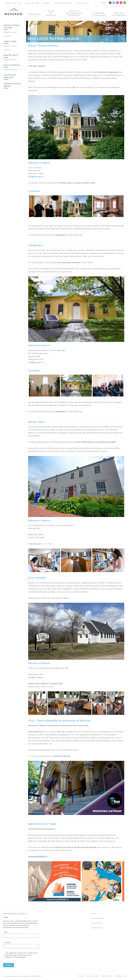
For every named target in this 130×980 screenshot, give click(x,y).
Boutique (46, 3)
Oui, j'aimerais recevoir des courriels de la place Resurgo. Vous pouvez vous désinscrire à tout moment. (21, 955)
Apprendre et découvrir (99, 14)
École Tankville (12, 65)
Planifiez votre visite (13, 3)
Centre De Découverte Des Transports (74, 13)
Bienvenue (34, 14)
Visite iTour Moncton (10, 76)
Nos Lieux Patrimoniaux (119, 14)
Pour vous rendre (98, 918)
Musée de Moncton (51, 13)
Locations (7, 36)
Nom (6, 932)
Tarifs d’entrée (97, 923)
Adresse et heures (10, 32)
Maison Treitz (11, 55)
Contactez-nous (83, 3)
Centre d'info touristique (63, 3)
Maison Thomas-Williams (12, 26)
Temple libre (10, 41)
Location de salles (32, 3)
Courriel (7, 942)
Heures (94, 914)
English (104, 3)
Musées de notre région (12, 85)
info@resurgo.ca (36, 177)
